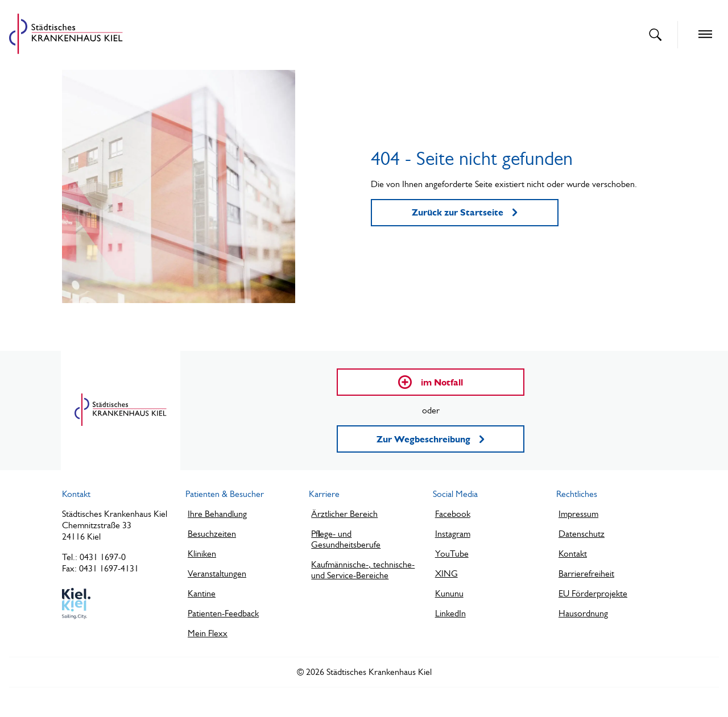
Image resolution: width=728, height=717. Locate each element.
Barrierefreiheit (586, 573)
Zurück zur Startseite (465, 212)
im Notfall (431, 382)
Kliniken (202, 554)
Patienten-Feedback (223, 613)
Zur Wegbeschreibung (431, 439)
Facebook (453, 514)
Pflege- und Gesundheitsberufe (346, 539)
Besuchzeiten (212, 534)
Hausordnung (583, 613)
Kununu (449, 593)
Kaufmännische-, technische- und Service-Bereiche (363, 570)
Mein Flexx (208, 633)
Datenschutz (582, 534)
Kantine (202, 593)
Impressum (578, 514)
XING (446, 573)
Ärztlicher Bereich (344, 514)
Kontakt (573, 554)
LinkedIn (450, 613)
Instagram (453, 534)
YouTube (452, 554)
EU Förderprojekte (593, 593)
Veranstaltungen (217, 573)
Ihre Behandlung (217, 514)
